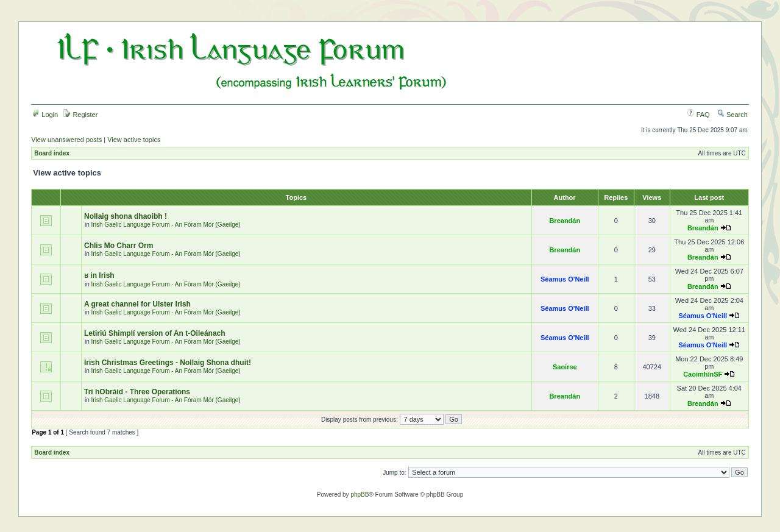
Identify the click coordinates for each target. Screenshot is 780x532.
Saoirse (565, 367)
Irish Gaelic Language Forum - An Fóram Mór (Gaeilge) (166, 225)
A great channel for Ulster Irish (137, 304)
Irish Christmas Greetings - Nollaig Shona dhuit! (168, 363)
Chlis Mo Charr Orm (119, 246)
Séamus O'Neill (565, 279)
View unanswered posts (66, 140)
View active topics (134, 140)
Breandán (565, 221)
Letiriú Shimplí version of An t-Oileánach (155, 333)
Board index (52, 153)
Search (732, 115)
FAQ (699, 115)
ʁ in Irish (99, 275)
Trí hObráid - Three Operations (138, 392)
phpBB (360, 495)
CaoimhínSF (703, 374)
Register (80, 115)
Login (45, 115)
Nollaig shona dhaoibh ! (126, 216)
